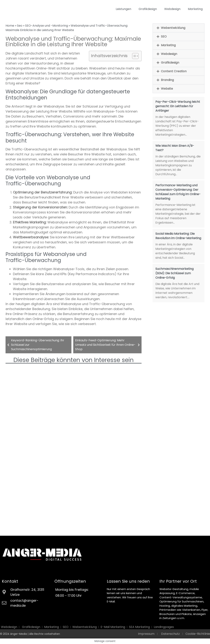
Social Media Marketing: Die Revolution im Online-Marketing (178, 236)
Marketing (195, 9)
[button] (179, 28)
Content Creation (174, 71)
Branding (167, 80)
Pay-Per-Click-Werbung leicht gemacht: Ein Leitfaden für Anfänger (178, 106)
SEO (164, 36)
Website (167, 89)
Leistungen (123, 9)
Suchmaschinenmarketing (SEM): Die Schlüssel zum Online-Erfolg (174, 273)
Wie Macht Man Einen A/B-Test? (175, 148)
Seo (20, 26)
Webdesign (172, 9)
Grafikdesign (148, 9)
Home (10, 26)
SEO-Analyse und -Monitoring (47, 26)
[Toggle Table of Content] (134, 56)
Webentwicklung (173, 28)
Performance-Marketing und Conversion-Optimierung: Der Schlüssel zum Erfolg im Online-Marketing (178, 192)
